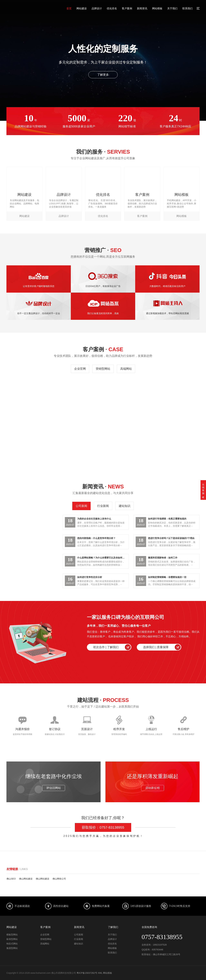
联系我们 (187, 8)
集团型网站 (12, 948)
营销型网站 (103, 369)
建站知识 (125, 506)
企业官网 (80, 369)
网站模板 (157, 8)
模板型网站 (12, 935)
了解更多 (103, 75)
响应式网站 (12, 944)
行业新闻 (103, 506)
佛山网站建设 (26, 879)
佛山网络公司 (59, 879)
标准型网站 (12, 939)
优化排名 (112, 8)
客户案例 (127, 8)
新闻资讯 (142, 8)
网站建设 (82, 8)
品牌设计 (97, 8)
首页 (69, 8)
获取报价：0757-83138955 (103, 827)
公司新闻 (81, 506)
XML (100, 973)
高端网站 (126, 369)
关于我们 (172, 8)
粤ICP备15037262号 (87, 973)
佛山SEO (11, 879)
